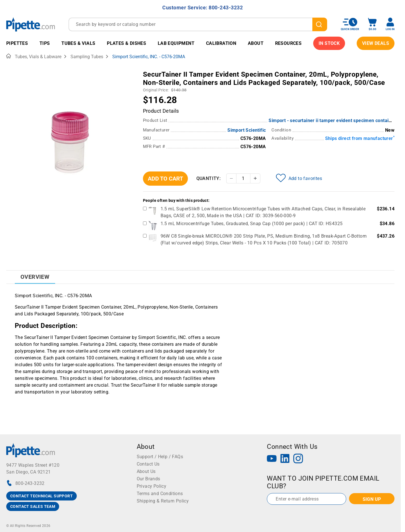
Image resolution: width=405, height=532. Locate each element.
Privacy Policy (152, 486)
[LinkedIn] (285, 459)
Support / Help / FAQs (160, 457)
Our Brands (148, 479)
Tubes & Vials (78, 43)
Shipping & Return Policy (163, 501)
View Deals (376, 43)
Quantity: (209, 178)
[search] (320, 24)
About (256, 43)
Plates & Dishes (126, 43)
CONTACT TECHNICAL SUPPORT (41, 496)
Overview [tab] (35, 277)
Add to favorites (299, 178)
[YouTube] (272, 459)
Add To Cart (165, 179)
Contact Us (148, 464)
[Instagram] (298, 459)
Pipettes (17, 43)
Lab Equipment (176, 43)
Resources (288, 43)
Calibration (221, 43)
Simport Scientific (247, 130)
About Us (146, 471)
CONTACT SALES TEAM (33, 506)
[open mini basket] (372, 24)
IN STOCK (329, 43)
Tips (45, 43)
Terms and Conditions (160, 494)
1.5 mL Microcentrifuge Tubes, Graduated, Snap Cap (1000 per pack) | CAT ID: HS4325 (252, 224)
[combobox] (198, 24)
